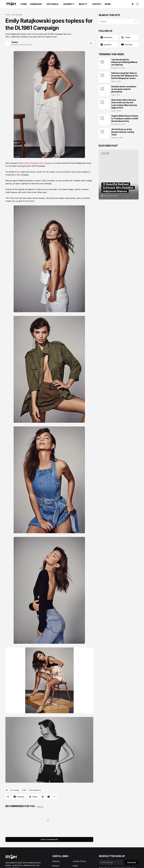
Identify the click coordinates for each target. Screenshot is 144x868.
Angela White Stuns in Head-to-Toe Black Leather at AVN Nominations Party (125, 118)
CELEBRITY (69, 4)
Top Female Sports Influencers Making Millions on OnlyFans (124, 62)
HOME (24, 4)
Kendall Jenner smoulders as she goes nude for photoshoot (124, 89)
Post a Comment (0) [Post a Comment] (49, 839)
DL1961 (24, 790)
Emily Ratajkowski (35, 790)
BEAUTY (83, 4)
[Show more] (54, 797)
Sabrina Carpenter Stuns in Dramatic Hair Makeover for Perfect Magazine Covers (125, 76)
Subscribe (132, 862)
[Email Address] (111, 862)
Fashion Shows (79, 861)
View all (40, 807)
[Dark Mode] (131, 4)
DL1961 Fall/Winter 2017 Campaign (38, 163)
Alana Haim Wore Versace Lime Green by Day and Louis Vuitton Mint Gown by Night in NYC (124, 104)
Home (8, 15)
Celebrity (56, 861)
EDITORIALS (52, 4)
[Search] (136, 4)
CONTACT (97, 4)
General (56, 866)
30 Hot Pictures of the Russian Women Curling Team (123, 132)
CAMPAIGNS (36, 4)
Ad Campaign (17, 15)
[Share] (91, 43)
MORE (108, 4)
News (75, 866)
